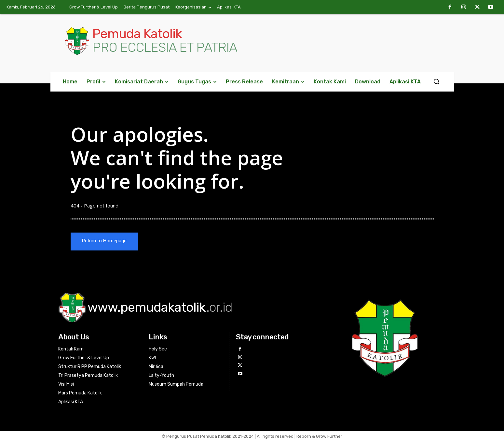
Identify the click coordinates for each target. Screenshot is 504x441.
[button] (436, 81)
